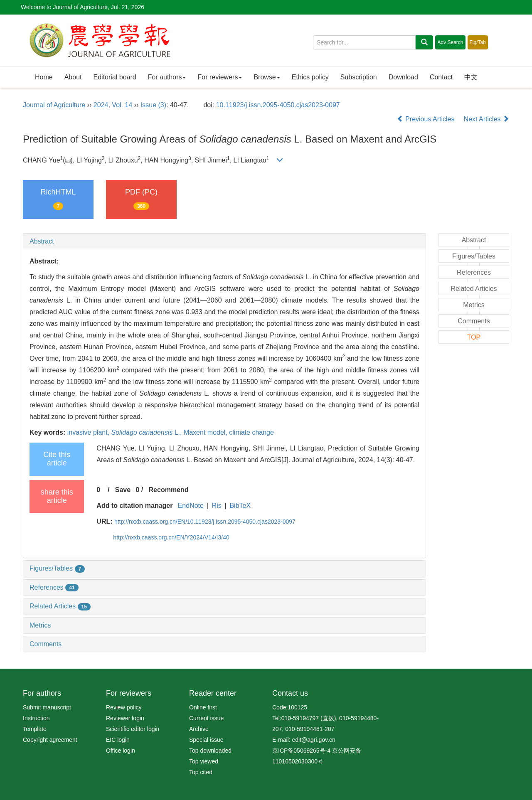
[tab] (224, 241)
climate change (251, 432)
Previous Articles (427, 119)
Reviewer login (125, 718)
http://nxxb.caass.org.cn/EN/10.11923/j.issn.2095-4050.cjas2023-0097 (205, 522)
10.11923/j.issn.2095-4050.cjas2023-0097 (278, 105)
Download (403, 77)
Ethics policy (310, 77)
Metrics (40, 625)
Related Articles (60, 606)
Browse (267, 77)
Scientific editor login (133, 729)
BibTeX (240, 506)
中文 (471, 77)
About (73, 77)
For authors (167, 77)
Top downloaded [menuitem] (210, 751)
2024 (101, 105)
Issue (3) (153, 105)
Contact (441, 77)
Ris (217, 506)
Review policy (124, 707)
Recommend (169, 490)
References (54, 587)
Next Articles (486, 119)
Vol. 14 (122, 105)
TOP (474, 337)
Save (123, 490)
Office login (121, 751)
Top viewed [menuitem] (204, 761)
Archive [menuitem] (199, 729)
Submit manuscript (47, 707)
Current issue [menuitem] (206, 718)
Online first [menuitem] (203, 707)
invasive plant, (89, 432)
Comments (46, 644)
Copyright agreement (50, 740)
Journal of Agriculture (54, 105)
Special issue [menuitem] (206, 740)
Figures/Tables (57, 568)
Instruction (36, 718)
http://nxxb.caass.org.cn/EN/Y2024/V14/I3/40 (171, 537)
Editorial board (115, 77)
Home (44, 77)
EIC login (118, 740)
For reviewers (220, 77)
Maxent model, (206, 432)
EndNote (191, 506)
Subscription (359, 77)
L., (148, 432)
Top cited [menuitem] (201, 772)
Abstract (42, 241)
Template (35, 729)
